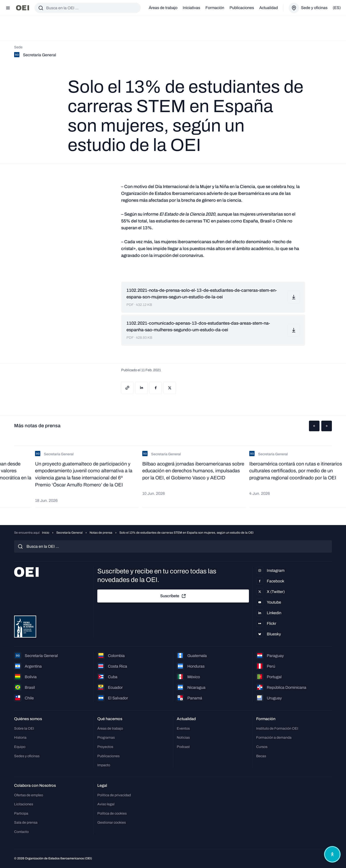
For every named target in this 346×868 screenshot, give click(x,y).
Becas (261, 756)
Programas (106, 737)
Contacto (21, 832)
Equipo (20, 747)
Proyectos (105, 747)
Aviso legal (106, 804)
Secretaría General (69, 533)
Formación (215, 8)
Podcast (183, 747)
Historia (20, 737)
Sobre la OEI (24, 728)
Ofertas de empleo (29, 795)
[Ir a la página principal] (23, 8)
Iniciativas (191, 8)
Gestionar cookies (112, 822)
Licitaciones (24, 804)
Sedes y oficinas (27, 756)
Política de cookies (112, 813)
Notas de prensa (101, 533)
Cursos (262, 747)
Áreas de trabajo (163, 8)
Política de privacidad (114, 795)
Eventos (183, 728)
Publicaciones (242, 8)
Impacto (104, 765)
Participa (21, 813)
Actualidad (269, 8)
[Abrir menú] (8, 8)
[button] (314, 426)
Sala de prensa (26, 822)
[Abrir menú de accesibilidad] (332, 854)
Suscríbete (173, 596)
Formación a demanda (274, 737)
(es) (337, 8)
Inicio (46, 533)
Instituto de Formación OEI (277, 728)
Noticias (183, 737)
